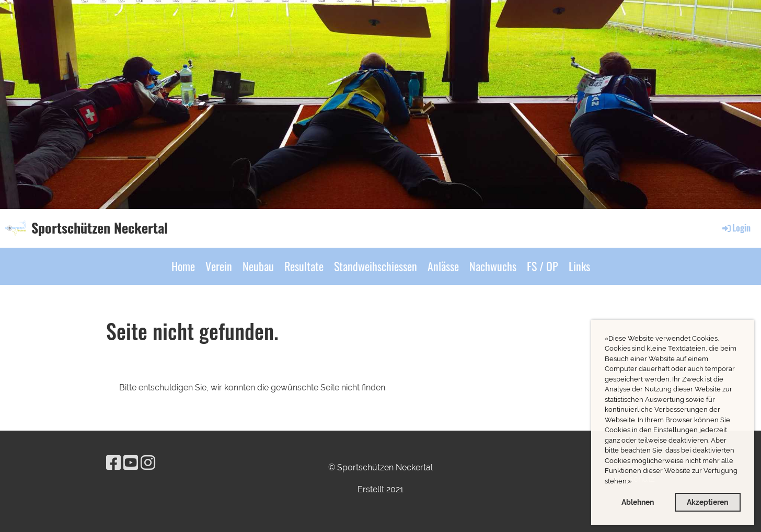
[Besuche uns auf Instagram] (148, 463)
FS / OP (543, 266)
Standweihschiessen (376, 266)
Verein (219, 266)
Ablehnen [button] (638, 502)
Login (736, 228)
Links (579, 266)
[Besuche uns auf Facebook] (113, 463)
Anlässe (443, 266)
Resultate (304, 266)
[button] (634, 482)
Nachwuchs (493, 266)
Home (183, 266)
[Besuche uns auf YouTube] (131, 463)
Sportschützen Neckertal (100, 228)
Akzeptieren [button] (707, 502)
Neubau (258, 266)
